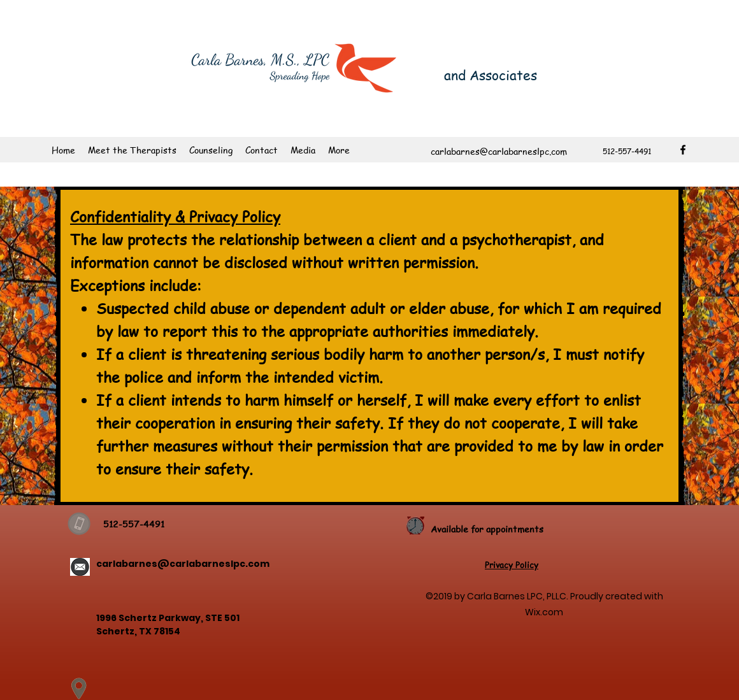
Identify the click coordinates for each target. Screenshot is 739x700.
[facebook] (683, 150)
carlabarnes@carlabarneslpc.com (183, 564)
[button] (211, 150)
